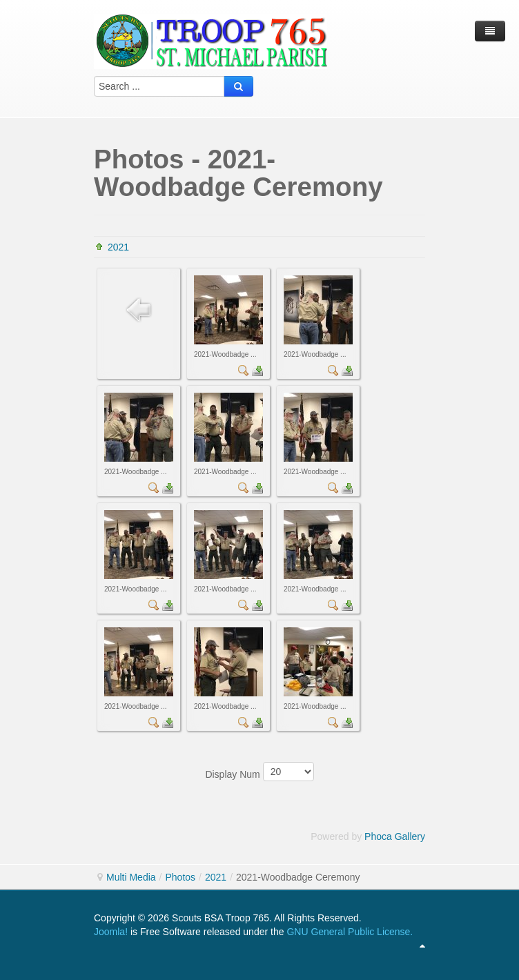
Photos (180, 877)
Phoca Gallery (395, 836)
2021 (118, 247)
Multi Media (131, 877)
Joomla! (111, 932)
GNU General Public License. (350, 932)
